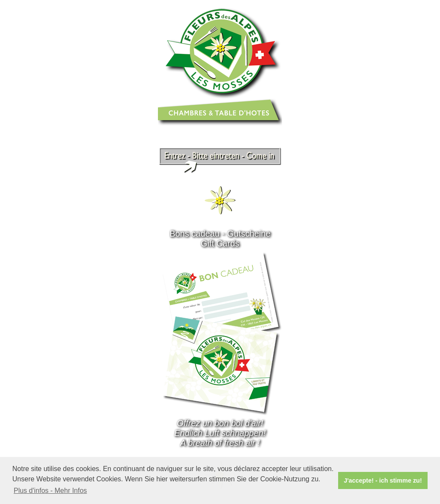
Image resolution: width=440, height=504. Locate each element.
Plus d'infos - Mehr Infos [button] (50, 491)
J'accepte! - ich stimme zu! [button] (383, 480)
